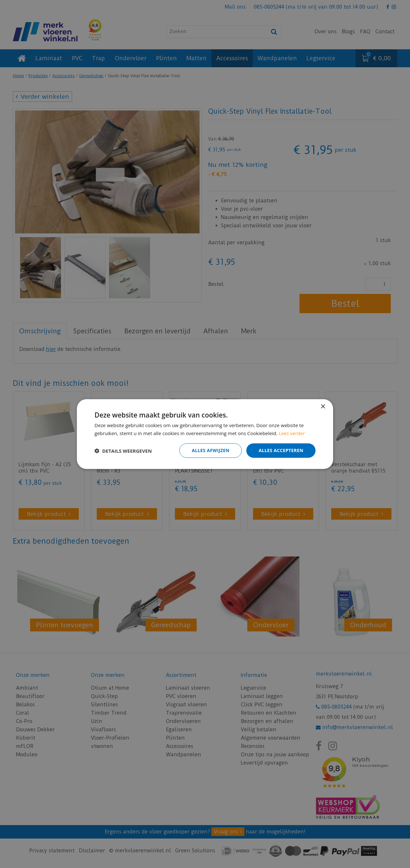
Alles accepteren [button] (281, 450)
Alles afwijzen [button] (211, 450)
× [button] (323, 406)
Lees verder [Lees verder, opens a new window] (292, 433)
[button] (123, 450)
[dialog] (205, 434)
